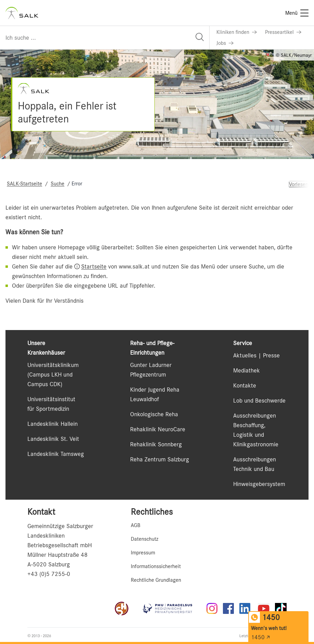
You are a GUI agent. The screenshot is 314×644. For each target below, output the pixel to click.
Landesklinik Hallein (53, 424)
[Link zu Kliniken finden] (237, 32)
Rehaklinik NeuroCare (158, 429)
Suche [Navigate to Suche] (58, 184)
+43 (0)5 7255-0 (49, 574)
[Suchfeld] (105, 38)
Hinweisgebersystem (259, 484)
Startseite (94, 266)
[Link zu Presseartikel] (283, 32)
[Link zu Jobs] (225, 43)
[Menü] (297, 13)
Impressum (143, 553)
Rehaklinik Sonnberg (156, 444)
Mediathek (247, 370)
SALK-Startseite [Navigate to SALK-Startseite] (24, 184)
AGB (136, 525)
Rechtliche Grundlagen (156, 580)
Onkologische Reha (154, 414)
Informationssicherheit (156, 566)
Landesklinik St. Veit (53, 439)
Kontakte (245, 385)
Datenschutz (145, 539)
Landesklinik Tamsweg (56, 454)
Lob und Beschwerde (259, 400)
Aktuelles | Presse (256, 355)
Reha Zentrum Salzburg (160, 459)
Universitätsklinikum (53, 365)
